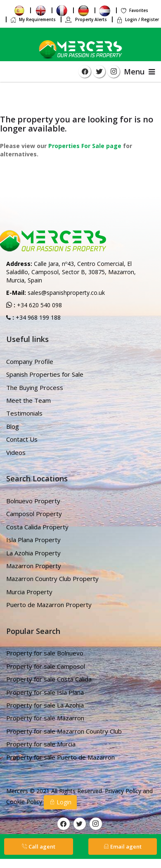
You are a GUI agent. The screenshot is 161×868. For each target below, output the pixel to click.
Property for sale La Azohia (45, 705)
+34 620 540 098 (39, 305)
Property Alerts (86, 19)
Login (60, 802)
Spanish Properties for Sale (45, 374)
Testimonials (24, 413)
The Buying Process (35, 387)
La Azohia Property (33, 553)
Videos (16, 452)
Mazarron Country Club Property (52, 579)
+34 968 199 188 (37, 317)
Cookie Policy (25, 802)
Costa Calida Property (37, 527)
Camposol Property (34, 514)
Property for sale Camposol (46, 666)
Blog (13, 426)
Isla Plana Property (33, 540)
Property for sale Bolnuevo (45, 653)
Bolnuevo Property (33, 501)
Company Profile (30, 361)
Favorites (134, 10)
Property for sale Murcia (41, 744)
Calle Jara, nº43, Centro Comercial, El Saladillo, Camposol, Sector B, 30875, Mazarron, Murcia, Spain (71, 272)
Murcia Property (29, 592)
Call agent (39, 846)
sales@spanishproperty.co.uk (66, 293)
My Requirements (33, 19)
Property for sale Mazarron (45, 718)
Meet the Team (28, 400)
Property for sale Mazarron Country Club (64, 731)
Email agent (123, 846)
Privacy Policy (124, 791)
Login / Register (137, 19)
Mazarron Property (34, 566)
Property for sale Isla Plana (45, 692)
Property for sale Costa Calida (49, 679)
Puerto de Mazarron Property (49, 605)
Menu (139, 72)
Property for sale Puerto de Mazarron (60, 757)
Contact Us (22, 439)
